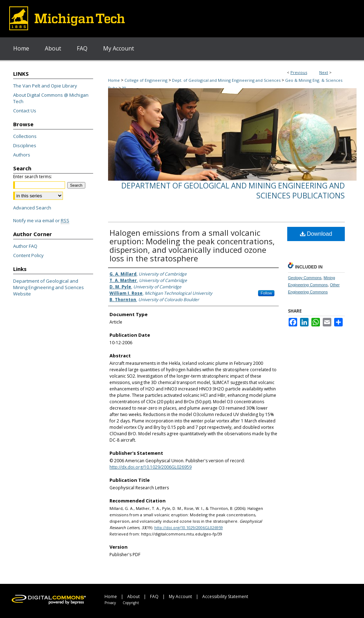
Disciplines (25, 145)
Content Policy (28, 255)
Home (114, 80)
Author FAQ (25, 246)
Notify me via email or (41, 220)
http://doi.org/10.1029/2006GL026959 (189, 528)
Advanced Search (32, 208)
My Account (180, 596)
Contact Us (25, 111)
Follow (266, 293)
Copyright (131, 603)
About (133, 596)
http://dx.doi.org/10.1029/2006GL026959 (151, 467)
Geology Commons (305, 278)
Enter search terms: (33, 177)
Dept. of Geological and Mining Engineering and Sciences (226, 80)
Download (316, 234)
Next (324, 72)
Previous (299, 72)
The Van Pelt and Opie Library (45, 86)
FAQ (154, 596)
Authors (22, 155)
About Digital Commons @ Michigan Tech (51, 98)
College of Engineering (146, 80)
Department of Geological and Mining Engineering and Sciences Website (49, 287)
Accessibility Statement (225, 596)
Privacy (110, 603)
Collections (25, 136)
